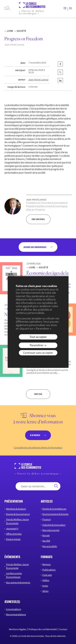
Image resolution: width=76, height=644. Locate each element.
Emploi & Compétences (54, 509)
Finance (47, 519)
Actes (45, 586)
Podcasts (47, 575)
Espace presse (13, 539)
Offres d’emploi (14, 534)
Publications (49, 570)
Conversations (14, 609)
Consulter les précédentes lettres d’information (38, 448)
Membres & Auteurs (16, 509)
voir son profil (38, 219)
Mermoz (47, 564)
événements (12, 557)
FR (65, 8)
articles (47, 501)
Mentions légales (18, 629)
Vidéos (46, 580)
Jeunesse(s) (12, 528)
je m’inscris (35, 435)
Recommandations (16, 614)
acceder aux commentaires (35, 247)
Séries (45, 591)
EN (71, 8)
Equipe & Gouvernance (18, 514)
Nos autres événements (18, 582)
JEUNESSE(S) (12, 601)
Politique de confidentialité (43, 629)
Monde (46, 535)
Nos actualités (50, 546)
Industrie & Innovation (54, 525)
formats (47, 557)
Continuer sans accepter (38, 353)
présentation (14, 501)
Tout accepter (38, 337)
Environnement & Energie (55, 514)
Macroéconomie (51, 530)
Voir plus (38, 394)
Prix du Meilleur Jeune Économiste (17, 521)
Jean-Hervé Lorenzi (38, 80)
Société (46, 541)
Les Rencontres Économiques (14, 575)
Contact (63, 629)
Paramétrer (37, 345)
